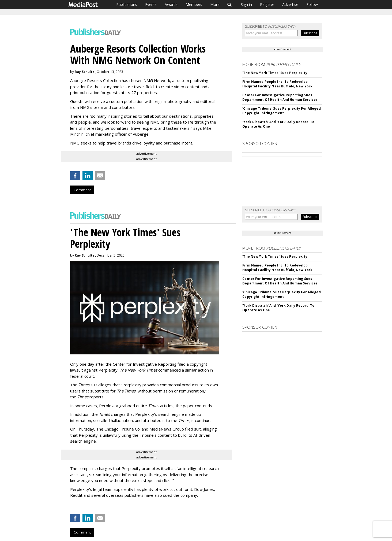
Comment (82, 190)
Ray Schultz (84, 72)
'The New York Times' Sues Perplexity (275, 73)
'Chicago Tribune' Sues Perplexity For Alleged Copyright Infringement (281, 111)
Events (151, 4)
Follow (312, 4)
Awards (171, 4)
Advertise (290, 4)
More (215, 4)
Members (194, 4)
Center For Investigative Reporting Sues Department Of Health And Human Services (280, 97)
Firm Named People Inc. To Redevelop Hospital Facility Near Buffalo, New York (277, 84)
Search (230, 5)
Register (267, 4)
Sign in (246, 4)
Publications (127, 4)
